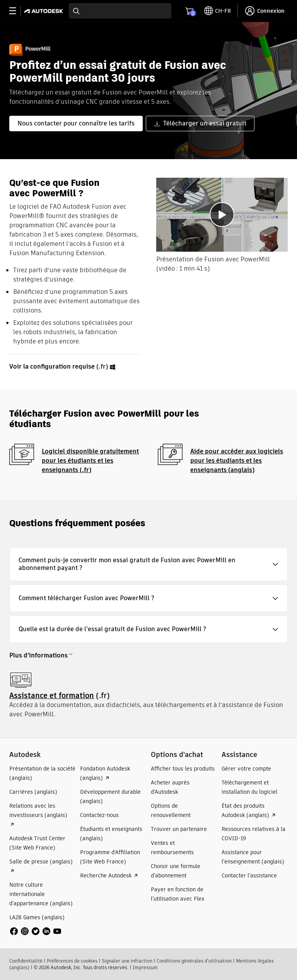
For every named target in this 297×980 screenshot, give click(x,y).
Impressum (145, 967)
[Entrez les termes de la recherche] (120, 11)
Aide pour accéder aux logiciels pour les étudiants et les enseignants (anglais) (237, 461)
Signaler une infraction (127, 961)
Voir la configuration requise (52, 366)
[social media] (36, 931)
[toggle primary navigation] (17, 11)
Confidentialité (26, 961)
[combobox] (120, 11)
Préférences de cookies (72, 961)
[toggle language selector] (218, 11)
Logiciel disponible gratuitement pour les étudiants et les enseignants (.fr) (90, 461)
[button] (148, 564)
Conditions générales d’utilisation (194, 961)
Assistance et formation (52, 696)
